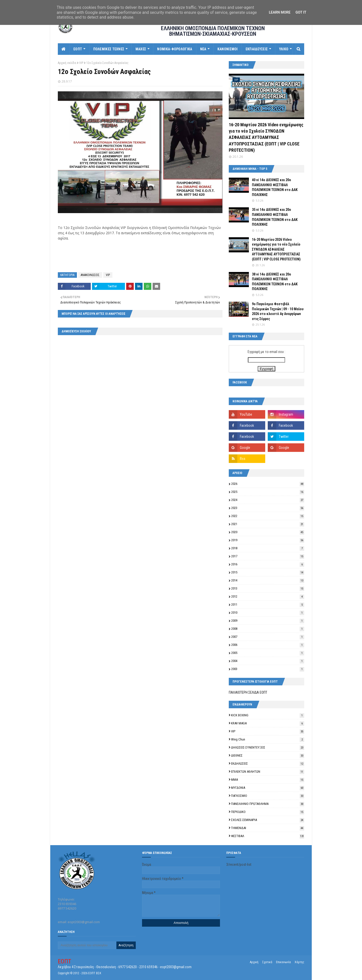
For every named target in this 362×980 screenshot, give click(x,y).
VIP (81, 63)
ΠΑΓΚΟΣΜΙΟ (268, 796)
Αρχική (254, 962)
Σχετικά (267, 962)
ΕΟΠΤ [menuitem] (78, 49)
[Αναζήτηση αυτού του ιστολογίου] (87, 945)
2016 (268, 564)
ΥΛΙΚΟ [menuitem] (284, 49)
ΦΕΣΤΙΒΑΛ (268, 836)
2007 (268, 637)
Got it (301, 12)
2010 (268, 613)
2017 (268, 556)
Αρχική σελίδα (67, 63)
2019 (268, 540)
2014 (268, 580)
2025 (268, 492)
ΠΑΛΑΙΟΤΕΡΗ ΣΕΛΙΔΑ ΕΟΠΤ (248, 692)
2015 (268, 572)
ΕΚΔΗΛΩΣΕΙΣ (268, 763)
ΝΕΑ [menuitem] (203, 49)
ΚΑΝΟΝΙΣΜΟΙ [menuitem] (228, 49)
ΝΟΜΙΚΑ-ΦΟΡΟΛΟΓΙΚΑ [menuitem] (175, 49)
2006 (268, 645)
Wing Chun (268, 739)
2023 (268, 508)
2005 (268, 653)
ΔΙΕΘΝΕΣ (268, 755)
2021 (268, 524)
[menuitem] (64, 49)
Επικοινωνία (283, 962)
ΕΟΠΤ (64, 961)
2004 (268, 661)
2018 (268, 548)
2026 (268, 484)
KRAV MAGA (268, 723)
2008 (268, 629)
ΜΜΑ (268, 780)
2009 (268, 621)
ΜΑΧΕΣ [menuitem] (141, 49)
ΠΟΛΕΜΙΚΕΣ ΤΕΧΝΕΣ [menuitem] (109, 49)
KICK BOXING (268, 715)
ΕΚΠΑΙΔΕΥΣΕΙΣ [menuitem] (257, 49)
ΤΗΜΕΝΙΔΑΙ (268, 828)
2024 (268, 500)
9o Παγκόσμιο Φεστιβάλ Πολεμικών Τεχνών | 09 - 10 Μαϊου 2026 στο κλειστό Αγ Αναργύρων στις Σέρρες (278, 311)
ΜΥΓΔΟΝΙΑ (268, 788)
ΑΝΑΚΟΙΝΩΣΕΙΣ (90, 275)
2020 (268, 532)
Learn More (280, 12)
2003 (268, 669)
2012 (268, 596)
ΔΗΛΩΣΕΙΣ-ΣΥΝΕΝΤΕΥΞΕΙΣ (268, 747)
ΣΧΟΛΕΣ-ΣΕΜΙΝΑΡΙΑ (268, 820)
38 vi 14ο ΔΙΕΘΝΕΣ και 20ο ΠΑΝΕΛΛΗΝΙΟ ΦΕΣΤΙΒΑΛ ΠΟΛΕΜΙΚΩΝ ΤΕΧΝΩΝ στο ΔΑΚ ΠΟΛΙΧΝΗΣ (275, 282)
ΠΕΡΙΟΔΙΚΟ (268, 812)
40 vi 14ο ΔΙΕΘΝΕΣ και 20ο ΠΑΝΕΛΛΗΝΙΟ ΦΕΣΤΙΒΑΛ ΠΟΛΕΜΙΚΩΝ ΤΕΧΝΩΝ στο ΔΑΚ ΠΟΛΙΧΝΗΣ (275, 187)
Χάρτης (299, 962)
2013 (268, 588)
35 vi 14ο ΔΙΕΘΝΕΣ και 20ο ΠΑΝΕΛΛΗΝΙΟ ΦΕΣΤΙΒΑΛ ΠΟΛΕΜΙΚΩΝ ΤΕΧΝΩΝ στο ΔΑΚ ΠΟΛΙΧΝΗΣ (275, 217)
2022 (268, 516)
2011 (268, 604)
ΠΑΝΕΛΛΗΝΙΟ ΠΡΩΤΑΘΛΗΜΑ (268, 804)
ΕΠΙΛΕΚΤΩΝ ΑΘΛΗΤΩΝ (268, 772)
